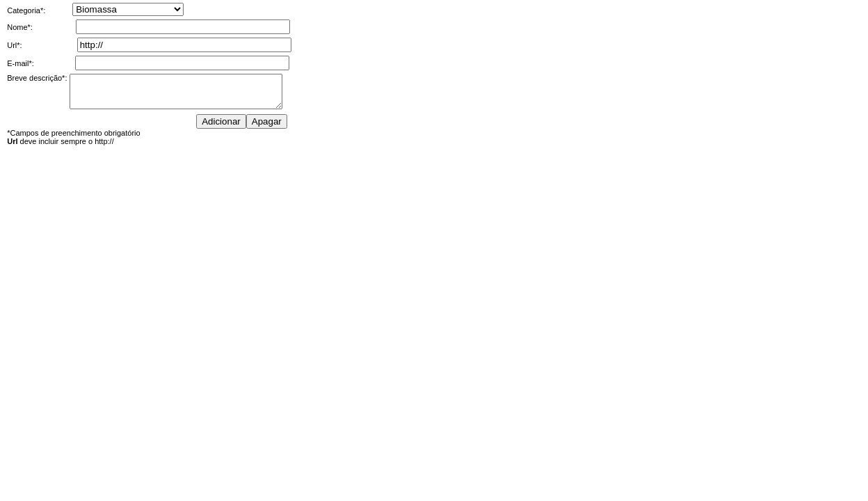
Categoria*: (26, 10)
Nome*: (20, 27)
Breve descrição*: (37, 78)
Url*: (14, 45)
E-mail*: (21, 63)
